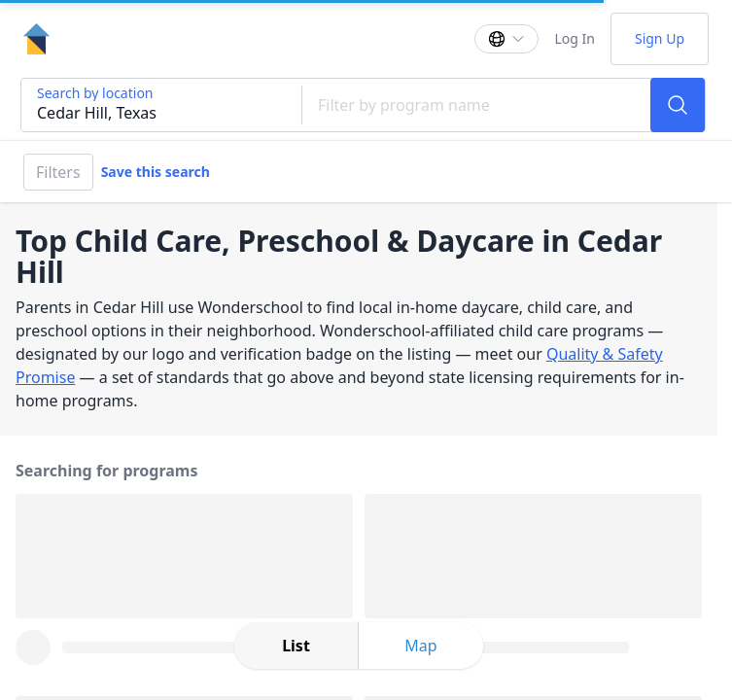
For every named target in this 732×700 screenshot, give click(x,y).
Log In (574, 38)
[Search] (678, 105)
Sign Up (660, 38)
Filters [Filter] (58, 172)
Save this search (156, 172)
